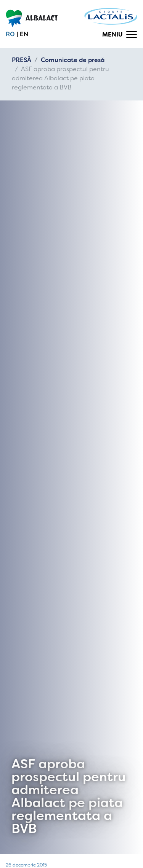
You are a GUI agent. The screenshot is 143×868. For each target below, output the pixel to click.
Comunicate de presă (73, 60)
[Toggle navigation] (120, 35)
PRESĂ (22, 60)
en (24, 34)
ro (10, 34)
